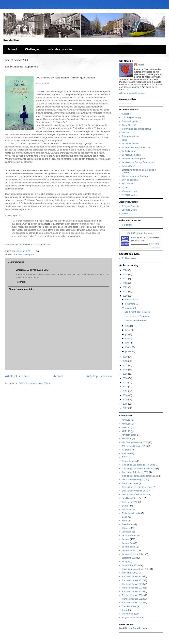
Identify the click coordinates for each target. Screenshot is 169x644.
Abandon (126, 453)
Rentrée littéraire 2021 (133, 595)
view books (156, 247)
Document (127, 509)
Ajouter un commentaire (21, 289)
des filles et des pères (133, 498)
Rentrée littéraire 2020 (133, 591)
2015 (125, 374)
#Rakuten (127, 439)
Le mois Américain (131, 535)
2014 (125, 378)
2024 (125, 279)
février (129, 347)
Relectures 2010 (130, 573)
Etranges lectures (130, 136)
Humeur (126, 528)
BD (124, 457)
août (128, 326)
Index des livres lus (60, 49)
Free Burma (128, 524)
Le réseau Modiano (131, 155)
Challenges (32, 49)
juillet (128, 330)
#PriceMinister (129, 435)
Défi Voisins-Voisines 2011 (135, 491)
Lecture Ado (128, 543)
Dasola (125, 133)
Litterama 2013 (129, 558)
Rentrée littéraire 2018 (133, 584)
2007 (125, 408)
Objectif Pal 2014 (130, 565)
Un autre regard (130, 191)
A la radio (127, 450)
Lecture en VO (129, 550)
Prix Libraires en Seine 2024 (136, 569)
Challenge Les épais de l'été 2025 (138, 465)
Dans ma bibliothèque (133, 480)
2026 (125, 270)
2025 (125, 274)
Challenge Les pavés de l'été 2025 (139, 468)
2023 (125, 283)
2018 (125, 361)
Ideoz (125, 140)
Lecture (18, 254)
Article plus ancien (99, 376)
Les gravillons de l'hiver (133, 554)
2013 (125, 382)
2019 (125, 357)
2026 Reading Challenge (140, 233)
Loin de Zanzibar (130, 180)
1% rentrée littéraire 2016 (134, 446)
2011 (125, 391)
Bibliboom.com (129, 258)
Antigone (126, 114)
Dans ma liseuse (130, 483)
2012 (125, 387)
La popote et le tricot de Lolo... (137, 147)
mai (127, 339)
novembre (130, 304)
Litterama (21, 270)
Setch (125, 214)
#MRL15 (126, 420)
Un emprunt (29, 254)
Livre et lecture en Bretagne (135, 176)
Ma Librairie (128, 184)
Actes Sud (40, 83)
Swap (125, 610)
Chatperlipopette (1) (132, 121)
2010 (125, 395)
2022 (125, 287)
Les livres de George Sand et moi (138, 162)
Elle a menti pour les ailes (137, 312)
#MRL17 (126, 427)
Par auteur (127, 225)
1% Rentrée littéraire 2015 (135, 442)
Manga (125, 562)
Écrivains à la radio (131, 513)
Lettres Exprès (129, 166)
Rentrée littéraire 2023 (133, 603)
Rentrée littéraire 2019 (133, 588)
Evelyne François (130, 206)
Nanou (141, 65)
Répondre (20, 282)
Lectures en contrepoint (133, 159)
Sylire (125, 187)
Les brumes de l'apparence (138, 316)
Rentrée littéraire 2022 (133, 599)
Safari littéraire (129, 606)
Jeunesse (127, 532)
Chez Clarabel (129, 125)
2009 (125, 399)
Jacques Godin (129, 210)
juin (127, 334)
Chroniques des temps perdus (137, 129)
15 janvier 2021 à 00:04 (38, 270)
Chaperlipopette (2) (131, 118)
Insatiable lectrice (130, 144)
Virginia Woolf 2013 (131, 617)
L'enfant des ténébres (135, 320)
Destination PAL (130, 502)
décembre (130, 300)
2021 (125, 291)
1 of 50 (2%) (154, 244)
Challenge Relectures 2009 (135, 472)
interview (14, 244)
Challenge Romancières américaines (140, 476)
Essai (125, 517)
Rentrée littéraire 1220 (133, 576)
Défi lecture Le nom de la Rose (137, 487)
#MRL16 (126, 424)
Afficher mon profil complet (132, 93)
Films (125, 521)
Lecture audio (129, 547)
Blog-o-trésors (129, 461)
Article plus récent (17, 376)
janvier (129, 351)
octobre (129, 308)
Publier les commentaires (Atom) (35, 383)
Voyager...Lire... (130, 195)
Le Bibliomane (129, 151)
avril (128, 343)
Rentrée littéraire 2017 (133, 580)
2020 (125, 296)
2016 (125, 370)
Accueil (12, 49)
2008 (125, 404)
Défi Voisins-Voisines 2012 (135, 494)
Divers (125, 506)
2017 (125, 365)
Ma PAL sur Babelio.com (133, 628)
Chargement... (126, 103)
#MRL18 (126, 431)
